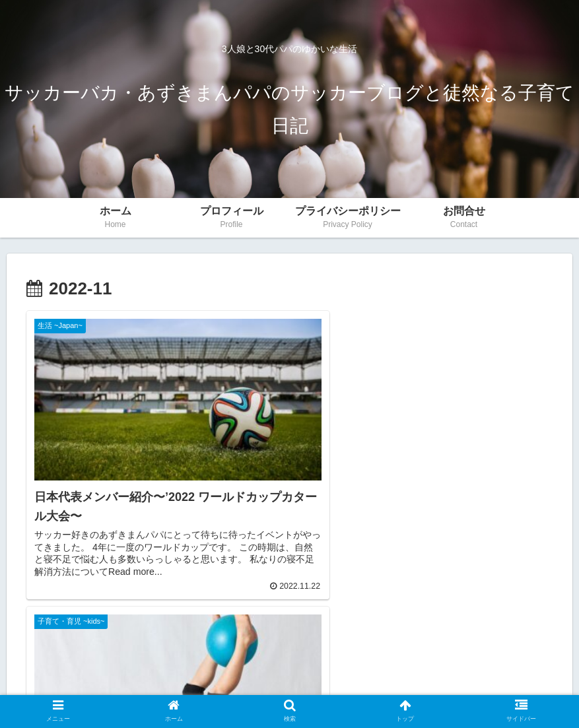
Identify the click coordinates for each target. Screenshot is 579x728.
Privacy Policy (255, 687)
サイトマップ (325, 687)
